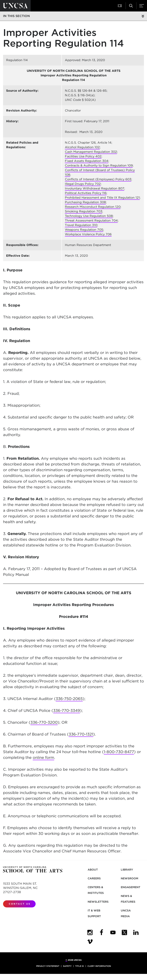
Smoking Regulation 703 (84, 211)
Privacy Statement (48, 966)
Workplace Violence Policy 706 (88, 234)
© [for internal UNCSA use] (66, 960)
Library (127, 870)
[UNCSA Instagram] (90, 932)
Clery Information (99, 966)
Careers (94, 878)
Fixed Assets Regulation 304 (87, 161)
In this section (16, 16)
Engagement (131, 887)
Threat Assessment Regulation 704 (91, 221)
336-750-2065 (69, 699)
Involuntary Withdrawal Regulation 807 (95, 188)
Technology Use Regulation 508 (89, 216)
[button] (120, 6)
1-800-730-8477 (119, 752)
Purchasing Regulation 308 (85, 202)
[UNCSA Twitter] (124, 932)
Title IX (80, 966)
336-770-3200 (44, 722)
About (93, 870)
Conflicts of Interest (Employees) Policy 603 (98, 179)
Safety (67, 966)
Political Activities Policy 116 (86, 193)
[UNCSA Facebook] (101, 932)
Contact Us (20, 904)
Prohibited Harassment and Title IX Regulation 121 (102, 198)
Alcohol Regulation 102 (82, 147)
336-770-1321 (81, 734)
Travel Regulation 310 (81, 225)
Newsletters (98, 902)
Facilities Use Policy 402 (83, 156)
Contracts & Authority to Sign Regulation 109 (99, 165)
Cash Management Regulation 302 (91, 152)
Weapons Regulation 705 (84, 230)
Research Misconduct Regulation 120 (93, 207)
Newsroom (129, 878)
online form (43, 757)
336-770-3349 (67, 711)
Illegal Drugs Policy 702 (83, 184)
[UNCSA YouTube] (113, 932)
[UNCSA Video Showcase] (90, 942)
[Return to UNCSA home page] (15, 6)
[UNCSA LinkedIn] (136, 932)
